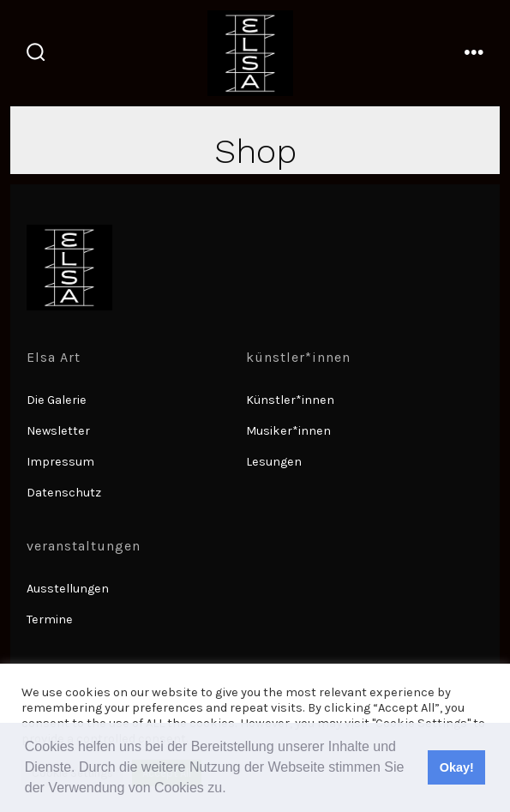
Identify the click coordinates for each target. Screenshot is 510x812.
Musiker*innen (288, 431)
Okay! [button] (457, 767)
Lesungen (274, 462)
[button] (232, 790)
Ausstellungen (68, 589)
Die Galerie (57, 400)
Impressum (60, 462)
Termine (50, 620)
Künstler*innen (290, 400)
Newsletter (58, 431)
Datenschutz (64, 493)
